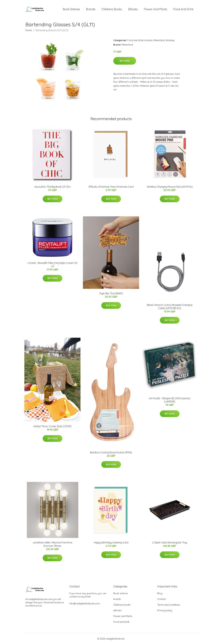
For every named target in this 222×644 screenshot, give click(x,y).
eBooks (133, 9)
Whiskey (170, 40)
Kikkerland (159, 40)
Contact (161, 599)
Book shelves (71, 9)
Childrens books (112, 9)
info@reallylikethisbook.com (85, 603)
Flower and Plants (155, 9)
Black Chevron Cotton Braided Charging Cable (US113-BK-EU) (170, 307)
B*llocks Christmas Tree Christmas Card (111, 187)
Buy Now (125, 61)
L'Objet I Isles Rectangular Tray (170, 543)
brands (91, 9)
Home (29, 30)
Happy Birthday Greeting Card (111, 543)
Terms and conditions (169, 605)
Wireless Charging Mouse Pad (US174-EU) (170, 187)
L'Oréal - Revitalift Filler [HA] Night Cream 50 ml (52, 265)
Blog (160, 593)
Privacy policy (165, 610)
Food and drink (183, 9)
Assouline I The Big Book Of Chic (52, 187)
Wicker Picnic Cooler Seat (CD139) (52, 426)
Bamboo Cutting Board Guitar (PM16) (111, 452)
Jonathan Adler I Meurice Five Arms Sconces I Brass (52, 544)
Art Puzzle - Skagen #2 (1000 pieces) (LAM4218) (170, 400)
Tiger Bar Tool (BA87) (111, 293)
